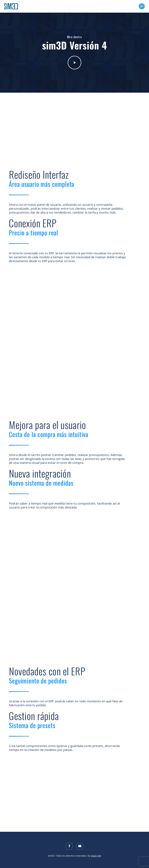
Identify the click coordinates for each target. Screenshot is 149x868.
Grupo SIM (96, 856)
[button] (142, 6)
